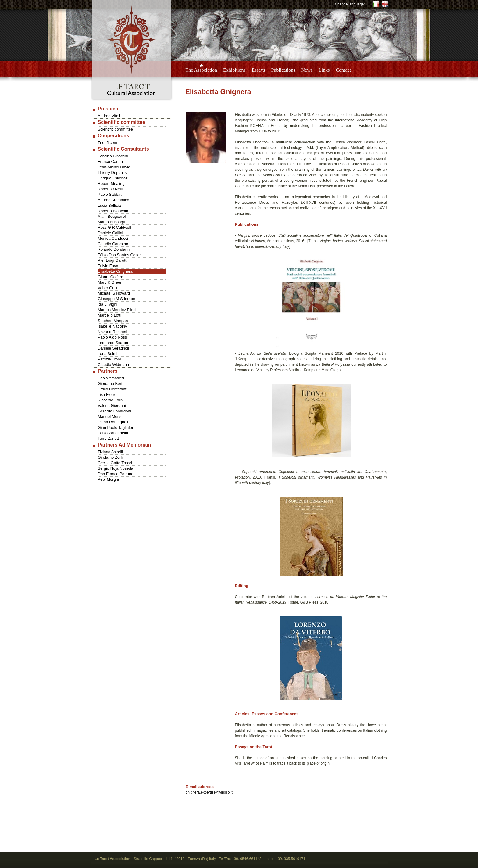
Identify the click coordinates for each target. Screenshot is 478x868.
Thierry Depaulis (112, 172)
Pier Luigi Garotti (113, 260)
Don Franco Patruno (116, 474)
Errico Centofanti (113, 389)
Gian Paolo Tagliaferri (117, 427)
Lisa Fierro (107, 395)
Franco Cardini (111, 161)
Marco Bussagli (111, 222)
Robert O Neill (110, 189)
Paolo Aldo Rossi (113, 337)
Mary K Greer (110, 282)
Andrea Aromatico (114, 200)
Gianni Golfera (111, 277)
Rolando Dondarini (114, 249)
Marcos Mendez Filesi (117, 310)
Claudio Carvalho (113, 244)
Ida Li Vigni (108, 304)
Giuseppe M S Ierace (116, 299)
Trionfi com (108, 143)
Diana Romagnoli (113, 422)
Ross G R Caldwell (114, 227)
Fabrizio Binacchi (113, 156)
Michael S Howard (114, 293)
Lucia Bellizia (109, 205)
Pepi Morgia (108, 479)
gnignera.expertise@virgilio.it (209, 792)
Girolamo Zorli (110, 457)
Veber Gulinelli (111, 288)
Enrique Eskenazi (113, 178)
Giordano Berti (111, 384)
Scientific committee (116, 129)
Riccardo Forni (111, 400)
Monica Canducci (113, 238)
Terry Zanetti (109, 438)
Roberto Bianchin (113, 211)
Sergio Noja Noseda (116, 468)
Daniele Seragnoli (114, 348)
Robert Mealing (111, 183)
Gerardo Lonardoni (114, 411)
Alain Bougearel (112, 216)
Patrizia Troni (109, 359)
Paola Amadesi (111, 378)
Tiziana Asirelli (111, 452)
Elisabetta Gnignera (115, 271)
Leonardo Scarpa (113, 343)
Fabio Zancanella (113, 433)
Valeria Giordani (112, 405)
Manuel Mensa (111, 416)
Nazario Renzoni (112, 332)
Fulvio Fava (108, 266)
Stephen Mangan (113, 321)
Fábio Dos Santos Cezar (120, 255)
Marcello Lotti (110, 315)
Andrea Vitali (109, 116)
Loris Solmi (108, 354)
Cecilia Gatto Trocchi (116, 463)
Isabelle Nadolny (112, 326)
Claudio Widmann (114, 365)
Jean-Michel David (114, 167)
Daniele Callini (111, 233)
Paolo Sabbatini (112, 194)
